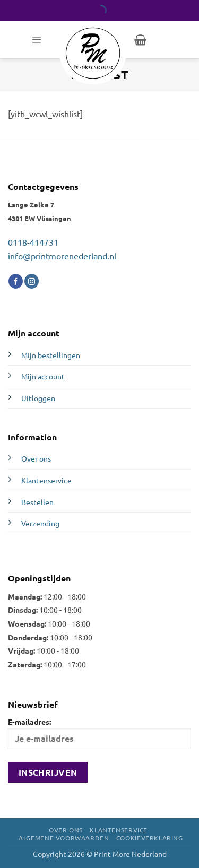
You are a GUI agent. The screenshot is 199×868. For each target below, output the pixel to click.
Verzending (40, 523)
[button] (37, 40)
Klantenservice (46, 480)
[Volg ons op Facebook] (16, 281)
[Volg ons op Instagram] (32, 281)
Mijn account (43, 376)
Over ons (36, 458)
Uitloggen (38, 398)
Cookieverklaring (150, 838)
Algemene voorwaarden (64, 838)
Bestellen (37, 502)
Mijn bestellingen (51, 355)
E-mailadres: (99, 733)
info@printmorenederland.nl (62, 256)
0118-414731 (33, 242)
